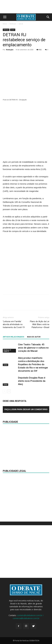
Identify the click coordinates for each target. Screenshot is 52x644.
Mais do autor (34, 337)
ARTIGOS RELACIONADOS (13, 337)
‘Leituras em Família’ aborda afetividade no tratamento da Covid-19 (14, 324)
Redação (10, 50)
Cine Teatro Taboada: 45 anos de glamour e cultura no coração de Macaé (33, 348)
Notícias (13, 24)
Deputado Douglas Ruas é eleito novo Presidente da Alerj (32, 381)
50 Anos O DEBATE (7, 351)
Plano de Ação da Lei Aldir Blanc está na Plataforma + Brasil (40, 324)
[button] (48, 17)
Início (5, 24)
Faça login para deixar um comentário (26, 409)
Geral (21, 24)
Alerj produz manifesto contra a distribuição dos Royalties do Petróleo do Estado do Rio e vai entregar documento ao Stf (33, 364)
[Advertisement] (26, 131)
